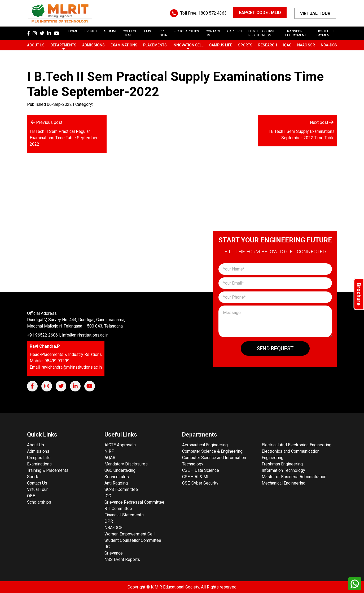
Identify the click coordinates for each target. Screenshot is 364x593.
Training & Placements (48, 470)
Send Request (275, 348)
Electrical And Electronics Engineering (297, 445)
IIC (107, 547)
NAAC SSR (306, 45)
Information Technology (283, 470)
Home (73, 31)
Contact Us (37, 483)
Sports (245, 45)
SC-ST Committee (121, 489)
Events (91, 31)
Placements (155, 45)
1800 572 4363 (212, 13)
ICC (108, 496)
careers (234, 31)
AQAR (110, 458)
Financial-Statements (124, 515)
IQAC (287, 45)
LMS (148, 31)
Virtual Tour (315, 13)
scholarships (187, 31)
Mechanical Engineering (284, 483)
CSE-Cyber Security (200, 483)
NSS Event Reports (122, 559)
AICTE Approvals (120, 445)
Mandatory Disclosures (126, 464)
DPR (109, 521)
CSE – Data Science (201, 470)
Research (268, 45)
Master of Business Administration (294, 477)
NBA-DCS (329, 45)
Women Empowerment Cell (130, 534)
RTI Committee (118, 509)
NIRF (109, 451)
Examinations (124, 45)
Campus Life (221, 45)
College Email (130, 33)
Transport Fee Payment (296, 33)
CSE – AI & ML (196, 477)
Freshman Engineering (282, 464)
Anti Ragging (116, 483)
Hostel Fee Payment (326, 33)
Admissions (93, 45)
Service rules (117, 477)
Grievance (114, 553)
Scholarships (39, 502)
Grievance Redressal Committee (134, 502)
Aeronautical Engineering (205, 445)
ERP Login (163, 33)
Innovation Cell (188, 45)
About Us (36, 45)
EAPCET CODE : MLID (260, 13)
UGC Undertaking (120, 470)
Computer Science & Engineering (212, 451)
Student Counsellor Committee (133, 540)
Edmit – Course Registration (262, 33)
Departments (63, 45)
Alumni (110, 31)
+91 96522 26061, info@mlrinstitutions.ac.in (68, 335)
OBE (31, 496)
